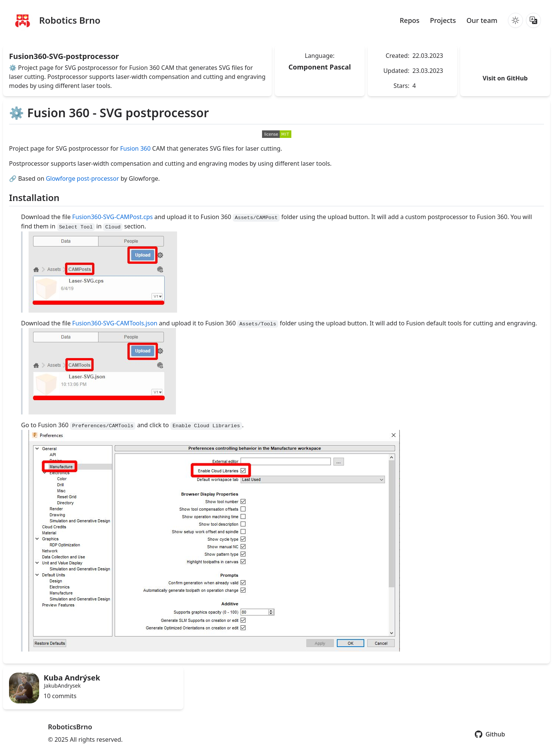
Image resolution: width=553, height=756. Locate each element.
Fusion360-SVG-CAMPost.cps (112, 217)
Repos (410, 20)
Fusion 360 (135, 148)
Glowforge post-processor (83, 178)
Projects (443, 20)
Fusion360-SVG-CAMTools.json (115, 323)
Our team (482, 20)
